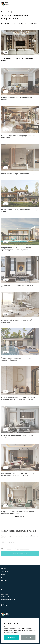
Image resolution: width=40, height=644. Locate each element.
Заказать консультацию (20, 556)
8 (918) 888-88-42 (6, 597)
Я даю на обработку (15, 552)
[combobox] (3, 545)
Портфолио (11, 12)
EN (5, 590)
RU (2, 590)
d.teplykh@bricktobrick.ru (8, 600)
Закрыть (28, 637)
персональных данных (23, 552)
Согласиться (11, 637)
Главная (4, 12)
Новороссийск (5, 595)
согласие (9, 552)
